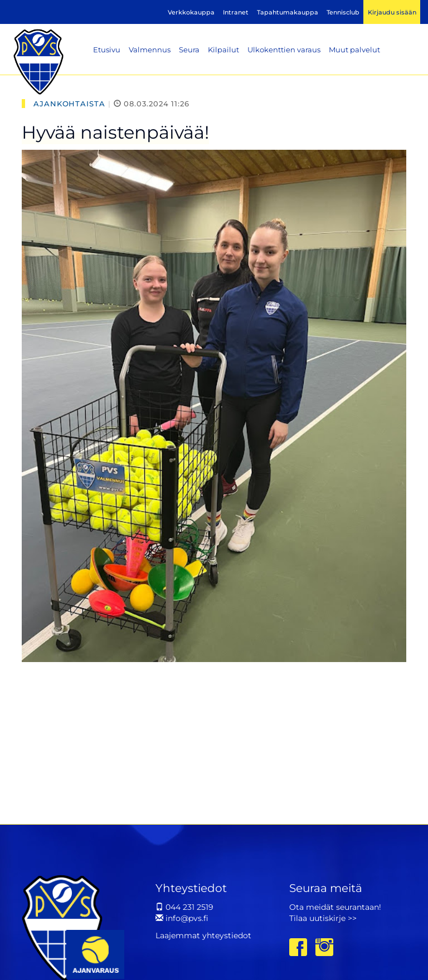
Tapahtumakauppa (288, 12)
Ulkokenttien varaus (284, 50)
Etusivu (107, 50)
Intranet (236, 12)
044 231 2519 (184, 907)
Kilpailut (223, 50)
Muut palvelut (354, 50)
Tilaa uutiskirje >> (323, 918)
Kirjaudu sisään (392, 12)
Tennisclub (343, 12)
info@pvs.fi (182, 918)
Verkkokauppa (191, 12)
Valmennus (150, 50)
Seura (189, 50)
